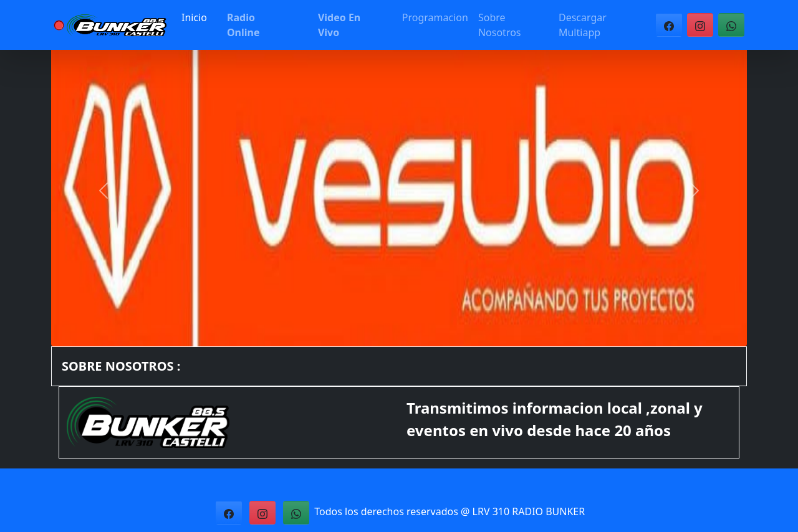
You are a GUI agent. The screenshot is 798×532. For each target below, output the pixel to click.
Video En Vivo (339, 25)
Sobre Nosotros (500, 25)
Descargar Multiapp (583, 25)
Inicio (194, 17)
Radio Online (243, 25)
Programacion (435, 17)
